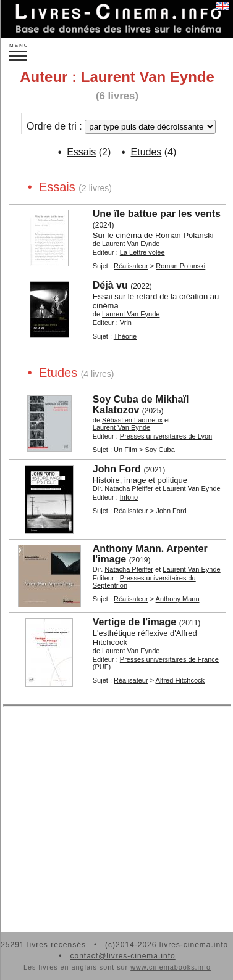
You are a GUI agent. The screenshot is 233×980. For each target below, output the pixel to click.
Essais (81, 152)
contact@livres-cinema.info (122, 956)
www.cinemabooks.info (171, 967)
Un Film (125, 450)
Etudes (146, 152)
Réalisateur (131, 266)
